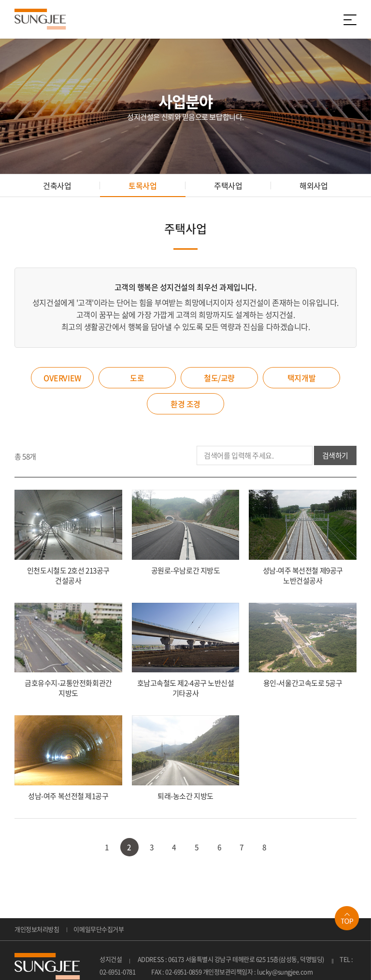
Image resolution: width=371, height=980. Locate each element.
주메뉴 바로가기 (0, 0)
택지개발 (301, 378)
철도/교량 (219, 378)
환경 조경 (185, 404)
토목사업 (143, 185)
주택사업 (228, 185)
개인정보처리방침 (37, 929)
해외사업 (314, 185)
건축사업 (57, 185)
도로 (137, 378)
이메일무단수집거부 (99, 929)
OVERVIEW (62, 378)
